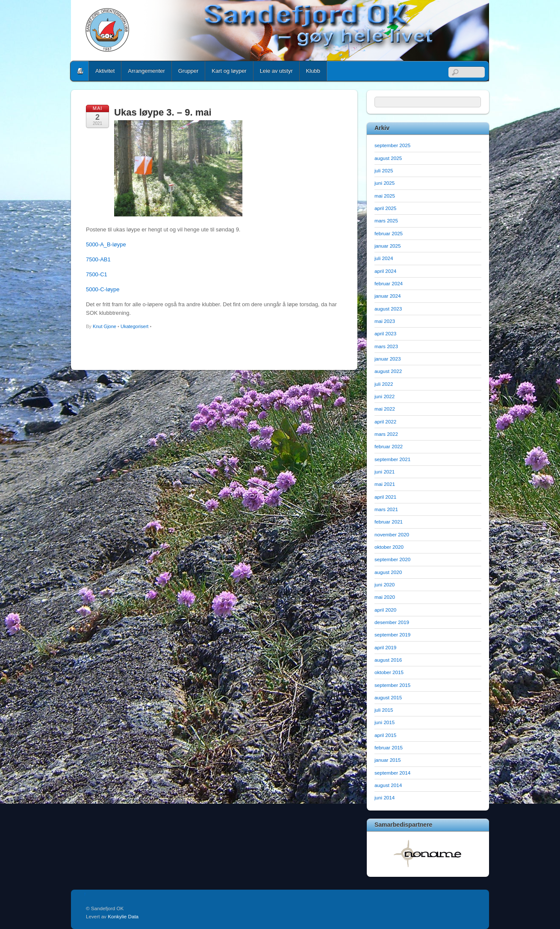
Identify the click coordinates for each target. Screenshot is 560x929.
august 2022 (388, 371)
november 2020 (392, 534)
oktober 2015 (389, 672)
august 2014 (388, 785)
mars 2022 (386, 434)
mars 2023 (386, 346)
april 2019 (385, 647)
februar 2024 (389, 283)
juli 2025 (384, 170)
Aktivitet (105, 71)
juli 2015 (384, 710)
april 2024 (385, 271)
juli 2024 (384, 258)
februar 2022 (389, 446)
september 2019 (392, 635)
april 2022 (385, 422)
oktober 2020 (389, 547)
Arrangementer (146, 71)
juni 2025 (385, 183)
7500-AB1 (98, 259)
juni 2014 (385, 797)
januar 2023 (388, 359)
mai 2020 (385, 597)
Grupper (189, 71)
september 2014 (392, 773)
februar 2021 (389, 522)
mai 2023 (385, 321)
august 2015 (388, 697)
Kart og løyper (229, 71)
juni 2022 (385, 396)
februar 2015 (389, 747)
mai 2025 (385, 196)
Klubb (313, 71)
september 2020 (392, 559)
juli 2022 (384, 384)
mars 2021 (386, 509)
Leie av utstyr (276, 71)
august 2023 (388, 309)
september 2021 (392, 459)
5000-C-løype (103, 289)
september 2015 (392, 685)
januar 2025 (388, 246)
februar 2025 (389, 233)
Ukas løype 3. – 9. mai (163, 112)
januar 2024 (388, 296)
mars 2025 (386, 220)
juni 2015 (385, 722)
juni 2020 (385, 584)
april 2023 (385, 333)
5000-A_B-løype (106, 244)
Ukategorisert (134, 326)
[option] (428, 853)
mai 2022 (385, 409)
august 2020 (388, 572)
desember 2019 (392, 622)
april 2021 (385, 497)
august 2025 (388, 158)
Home (80, 71)
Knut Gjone (105, 326)
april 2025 (385, 208)
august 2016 (388, 660)
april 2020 (385, 610)
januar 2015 (388, 760)
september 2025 (392, 145)
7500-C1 (97, 274)
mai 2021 (385, 484)
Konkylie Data (123, 916)
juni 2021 (385, 472)
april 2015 (385, 735)
